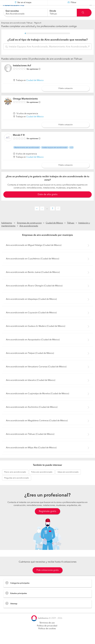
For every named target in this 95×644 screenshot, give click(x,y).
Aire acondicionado (29, 232)
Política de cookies (47, 635)
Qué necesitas (12, 11)
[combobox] (25, 13)
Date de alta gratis (48, 201)
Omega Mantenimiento (25, 105)
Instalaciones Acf (22, 72)
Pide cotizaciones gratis (48, 577)
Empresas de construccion (29, 229)
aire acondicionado (15, 478)
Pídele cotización (66, 95)
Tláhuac (71, 229)
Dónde (53, 11)
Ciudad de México (35, 87)
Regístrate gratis (47, 518)
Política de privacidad (47, 632)
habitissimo (7, 229)
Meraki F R (19, 142)
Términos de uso (47, 629)
